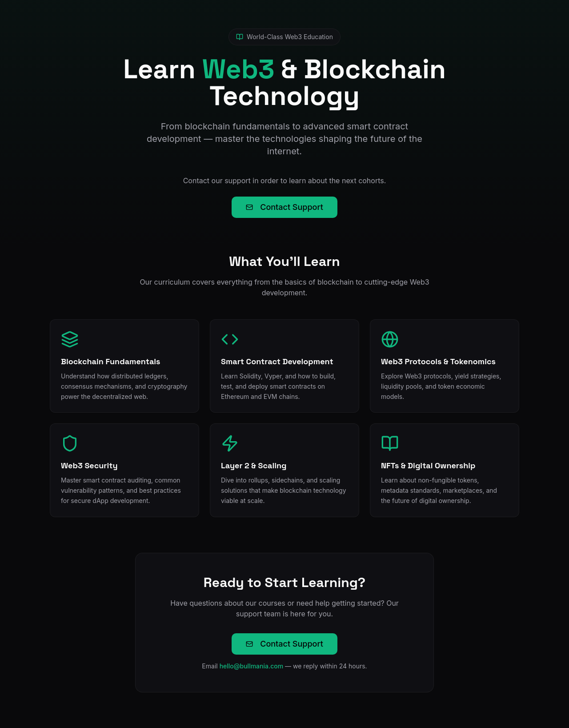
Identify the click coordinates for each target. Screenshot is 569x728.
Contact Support (284, 207)
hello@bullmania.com (252, 666)
